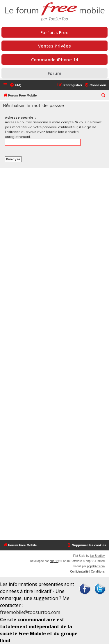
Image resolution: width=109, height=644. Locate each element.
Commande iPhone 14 (55, 59)
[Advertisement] (54, 354)
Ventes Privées (54, 46)
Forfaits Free (54, 32)
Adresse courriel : (20, 117)
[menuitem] (16, 85)
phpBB (54, 561)
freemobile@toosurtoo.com (30, 612)
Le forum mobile (54, 8)
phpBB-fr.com (96, 566)
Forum (54, 73)
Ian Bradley (97, 556)
